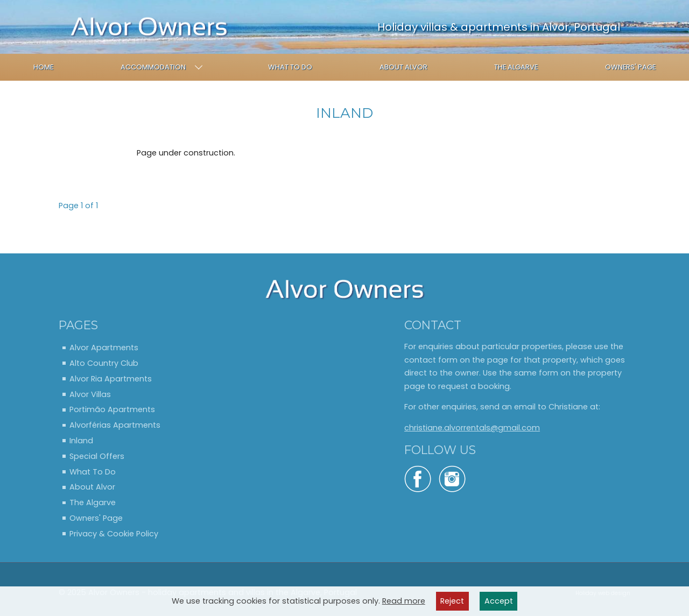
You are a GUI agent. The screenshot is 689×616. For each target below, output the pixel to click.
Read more (404, 601)
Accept (499, 601)
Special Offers (97, 456)
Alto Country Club (104, 363)
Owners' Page (630, 67)
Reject (452, 601)
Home (43, 67)
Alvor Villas (90, 394)
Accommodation (161, 67)
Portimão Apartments (112, 409)
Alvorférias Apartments (115, 425)
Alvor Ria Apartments (111, 379)
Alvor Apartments (104, 348)
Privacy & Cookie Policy (114, 534)
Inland (81, 441)
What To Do (290, 67)
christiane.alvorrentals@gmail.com (472, 428)
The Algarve (516, 67)
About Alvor (403, 67)
